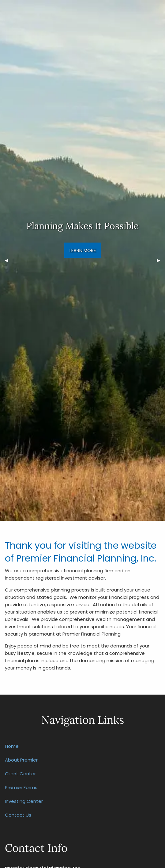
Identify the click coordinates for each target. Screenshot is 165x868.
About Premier (21, 760)
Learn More (83, 250)
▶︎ (161, 260)
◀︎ (9, 260)
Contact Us (18, 815)
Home (12, 746)
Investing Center (24, 801)
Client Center (20, 774)
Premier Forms (21, 787)
